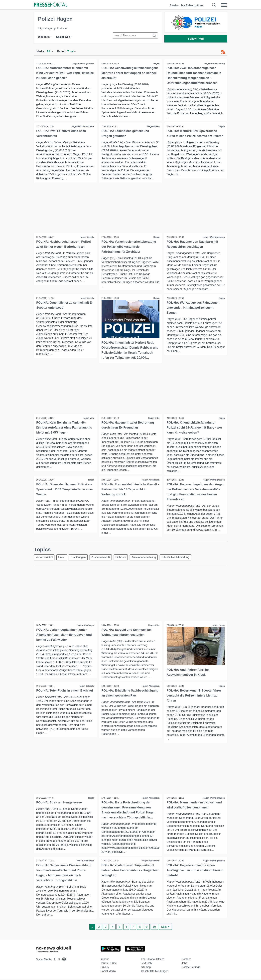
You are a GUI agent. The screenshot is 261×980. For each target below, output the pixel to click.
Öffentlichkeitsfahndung (180, 558)
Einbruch (124, 558)
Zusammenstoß (103, 558)
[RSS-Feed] (223, 52)
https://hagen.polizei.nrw (52, 28)
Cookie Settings (191, 968)
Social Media (108, 972)
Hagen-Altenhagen (150, 480)
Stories (174, 5)
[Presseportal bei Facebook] (54, 960)
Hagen (156, 63)
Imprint (105, 960)
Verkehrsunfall (45, 558)
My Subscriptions (192, 5)
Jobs (184, 964)
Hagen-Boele (153, 126)
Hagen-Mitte (88, 418)
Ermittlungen (80, 558)
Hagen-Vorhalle (87, 237)
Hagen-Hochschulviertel (83, 126)
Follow (196, 39)
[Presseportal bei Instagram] (63, 960)
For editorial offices (153, 960)
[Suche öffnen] (214, 5)
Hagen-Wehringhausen (83, 63)
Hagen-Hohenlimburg (214, 63)
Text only (147, 964)
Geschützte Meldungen (155, 972)
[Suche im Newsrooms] (135, 35)
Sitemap (146, 968)
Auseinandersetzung (147, 558)
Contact (186, 960)
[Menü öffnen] (224, 5)
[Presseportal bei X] (58, 960)
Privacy (105, 968)
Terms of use (109, 964)
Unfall (63, 558)
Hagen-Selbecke (86, 687)
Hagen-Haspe (218, 626)
